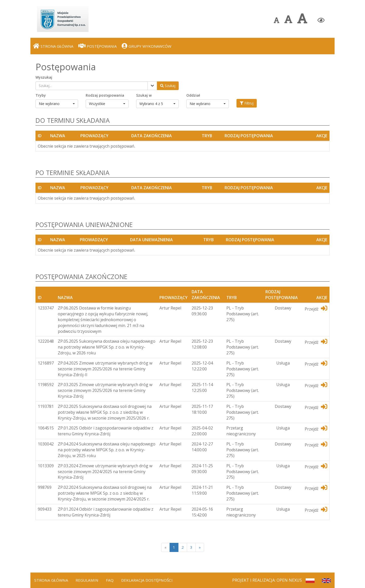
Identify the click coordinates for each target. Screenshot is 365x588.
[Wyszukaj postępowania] (168, 86)
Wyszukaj (44, 77)
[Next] (200, 547)
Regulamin (89, 579)
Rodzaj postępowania (105, 95)
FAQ (112, 579)
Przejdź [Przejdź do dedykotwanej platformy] (316, 308)
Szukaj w (144, 95)
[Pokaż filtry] (152, 86)
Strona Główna (52, 579)
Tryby (41, 95)
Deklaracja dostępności (150, 579)
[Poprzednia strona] (166, 547)
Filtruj (247, 103)
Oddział (193, 95)
